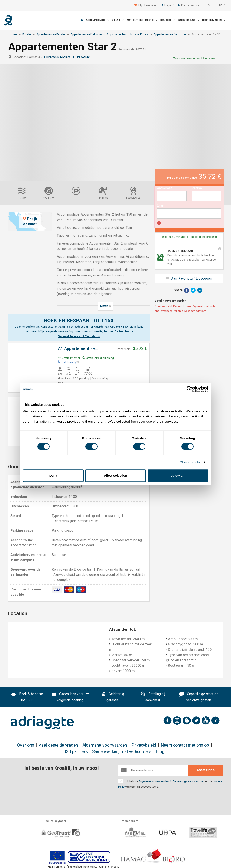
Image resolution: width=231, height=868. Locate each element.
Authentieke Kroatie (142, 20)
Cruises (167, 20)
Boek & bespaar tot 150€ (27, 697)
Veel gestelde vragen (58, 745)
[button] (207, 5)
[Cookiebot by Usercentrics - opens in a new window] (190, 389)
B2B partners (75, 752)
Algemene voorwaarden (105, 745)
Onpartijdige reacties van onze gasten (199, 697)
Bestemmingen (214, 20)
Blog (160, 752)
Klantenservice (189, 5)
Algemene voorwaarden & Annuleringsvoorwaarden (172, 781)
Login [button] (170, 5)
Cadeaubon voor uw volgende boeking (70, 697)
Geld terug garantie (113, 697)
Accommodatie (98, 20)
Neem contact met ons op (185, 745)
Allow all (178, 476)
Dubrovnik (82, 57)
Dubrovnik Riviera (58, 57)
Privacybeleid (144, 745)
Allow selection (115, 476)
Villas (118, 20)
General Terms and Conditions (79, 336)
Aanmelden (206, 770)
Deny (53, 476)
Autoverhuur (189, 20)
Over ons (26, 745)
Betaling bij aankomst (153, 697)
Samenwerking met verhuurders (122, 752)
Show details (190, 462)
